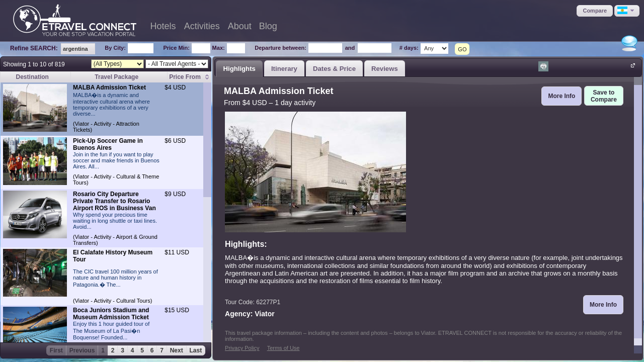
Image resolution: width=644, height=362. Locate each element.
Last (196, 350)
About (240, 26)
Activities (202, 26)
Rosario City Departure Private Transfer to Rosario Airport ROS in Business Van (114, 201)
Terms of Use (284, 348)
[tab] (239, 68)
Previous (82, 350)
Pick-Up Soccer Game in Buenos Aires (108, 144)
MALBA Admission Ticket (109, 87)
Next (177, 350)
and (350, 48)
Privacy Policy (242, 348)
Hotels (163, 26)
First (56, 350)
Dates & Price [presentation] (334, 69)
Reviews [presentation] (385, 69)
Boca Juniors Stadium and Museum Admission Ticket (111, 314)
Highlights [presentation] (239, 69)
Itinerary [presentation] (284, 69)
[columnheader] (189, 77)
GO (462, 49)
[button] (595, 11)
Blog (268, 26)
